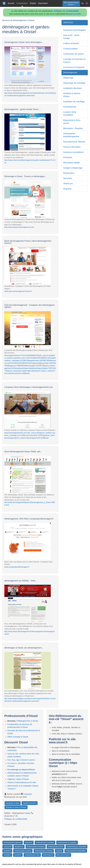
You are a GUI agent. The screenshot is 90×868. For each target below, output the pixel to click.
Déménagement (70, 73)
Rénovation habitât (71, 163)
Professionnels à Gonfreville (76, 847)
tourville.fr (18, 855)
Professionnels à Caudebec (67, 843)
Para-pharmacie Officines (74, 142)
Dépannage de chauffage (74, 83)
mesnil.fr (59, 851)
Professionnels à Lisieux (23, 851)
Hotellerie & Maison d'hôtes (72, 95)
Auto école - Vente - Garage (72, 37)
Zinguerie (67, 189)
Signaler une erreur (30, 803)
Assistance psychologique (75, 30)
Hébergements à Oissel (28, 721)
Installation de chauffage (74, 102)
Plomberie (68, 157)
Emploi (33, 3)
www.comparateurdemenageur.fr (17, 567)
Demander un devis (13, 803)
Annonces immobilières (73, 152)
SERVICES (68, 23)
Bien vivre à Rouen (63, 855)
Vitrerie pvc (68, 184)
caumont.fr (7, 847)
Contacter (28, 794)
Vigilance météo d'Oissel (18, 779)
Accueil (11, 3)
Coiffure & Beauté (71, 43)
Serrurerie (68, 178)
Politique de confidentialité (66, 11)
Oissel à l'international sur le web (22, 782)
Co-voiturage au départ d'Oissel (21, 770)
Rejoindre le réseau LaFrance (16, 807)
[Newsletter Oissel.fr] (82, 3)
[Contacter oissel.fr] (87, 3)
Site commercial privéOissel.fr (71, 4)
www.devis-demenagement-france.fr (18, 291)
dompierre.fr (19, 847)
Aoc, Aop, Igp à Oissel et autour (21, 760)
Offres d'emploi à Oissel (18, 737)
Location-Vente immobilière (70, 113)
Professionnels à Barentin (13, 843)
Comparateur (22, 3)
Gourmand (43, 3)
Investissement (70, 107)
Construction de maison (74, 54)
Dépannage (68, 78)
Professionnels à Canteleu (45, 843)
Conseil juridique (71, 49)
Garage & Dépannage (73, 168)
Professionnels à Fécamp (36, 847)
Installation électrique (72, 88)
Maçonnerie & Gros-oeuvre (72, 122)
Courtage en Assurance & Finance (74, 61)
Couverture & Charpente (74, 67)
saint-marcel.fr (48, 855)
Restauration (69, 173)
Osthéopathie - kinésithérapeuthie (71, 135)
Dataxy (28, 813)
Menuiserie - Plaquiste (73, 128)
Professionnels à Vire (32, 855)
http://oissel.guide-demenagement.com (19, 227)
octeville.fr (7, 855)
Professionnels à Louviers (44, 851)
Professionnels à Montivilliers (76, 851)
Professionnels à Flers (56, 847)
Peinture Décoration (72, 147)
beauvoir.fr (29, 843)
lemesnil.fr (7, 851)
